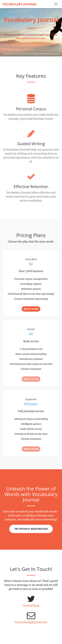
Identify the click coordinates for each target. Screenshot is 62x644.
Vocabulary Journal (20, 4)
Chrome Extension (36, 38)
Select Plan (31, 309)
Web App (21, 38)
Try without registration (31, 529)
